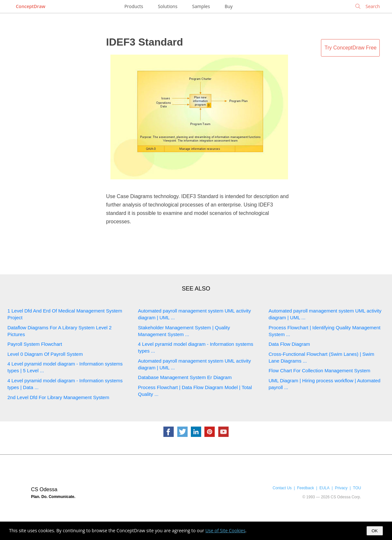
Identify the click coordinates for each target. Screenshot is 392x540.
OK (375, 531)
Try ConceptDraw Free (351, 48)
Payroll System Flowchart (35, 344)
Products (134, 6)
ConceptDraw (31, 6)
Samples (201, 6)
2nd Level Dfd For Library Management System (58, 397)
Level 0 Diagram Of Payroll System (45, 354)
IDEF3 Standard (145, 42)
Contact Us (282, 488)
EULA (324, 488)
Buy (229, 6)
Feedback (305, 488)
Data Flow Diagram (289, 344)
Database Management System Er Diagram (185, 377)
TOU (357, 488)
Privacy (341, 488)
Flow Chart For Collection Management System (320, 371)
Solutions (168, 6)
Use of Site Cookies (225, 530)
